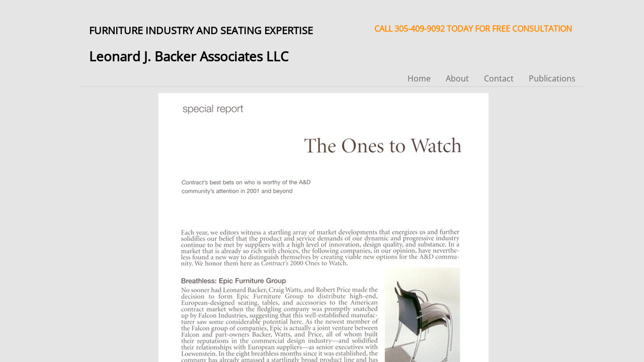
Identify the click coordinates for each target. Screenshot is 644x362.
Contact (499, 78)
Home (419, 78)
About (457, 78)
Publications (552, 78)
